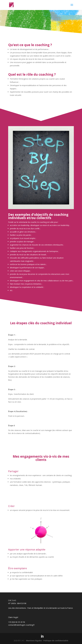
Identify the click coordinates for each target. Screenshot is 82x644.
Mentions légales (34, 641)
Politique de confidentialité (56, 641)
